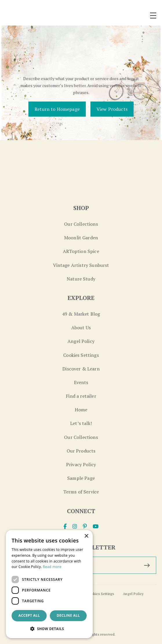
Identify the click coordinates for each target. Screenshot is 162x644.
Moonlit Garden (81, 238)
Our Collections (81, 224)
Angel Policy (81, 341)
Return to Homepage (57, 109)
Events (81, 382)
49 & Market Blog (81, 314)
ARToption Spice (81, 251)
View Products (112, 109)
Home (81, 410)
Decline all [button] (68, 615)
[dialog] (49, 584)
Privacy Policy (81, 464)
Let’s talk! (81, 423)
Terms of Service (81, 492)
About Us (81, 328)
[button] (49, 629)
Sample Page (81, 478)
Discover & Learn (81, 369)
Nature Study (81, 279)
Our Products (81, 451)
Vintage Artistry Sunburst (81, 265)
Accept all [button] (29, 615)
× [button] (86, 536)
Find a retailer (81, 396)
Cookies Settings (81, 355)
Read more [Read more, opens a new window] (52, 567)
